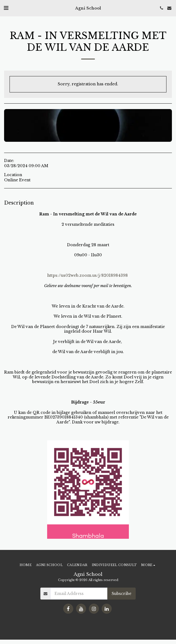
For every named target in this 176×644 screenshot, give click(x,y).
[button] (6, 8)
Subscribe (122, 594)
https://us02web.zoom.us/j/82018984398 (87, 275)
